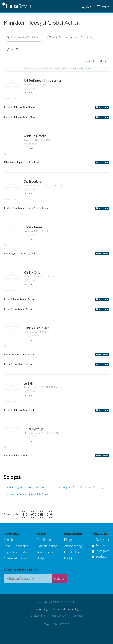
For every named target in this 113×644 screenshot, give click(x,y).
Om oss (78, 616)
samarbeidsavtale (81, 69)
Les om (28, 494)
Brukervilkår (38, 616)
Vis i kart (29, 92)
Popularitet (99, 62)
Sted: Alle (86, 37)
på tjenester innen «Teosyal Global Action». (49, 487)
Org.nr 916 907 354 (56, 624)
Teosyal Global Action (61, 37)
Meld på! (60, 579)
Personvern (59, 616)
